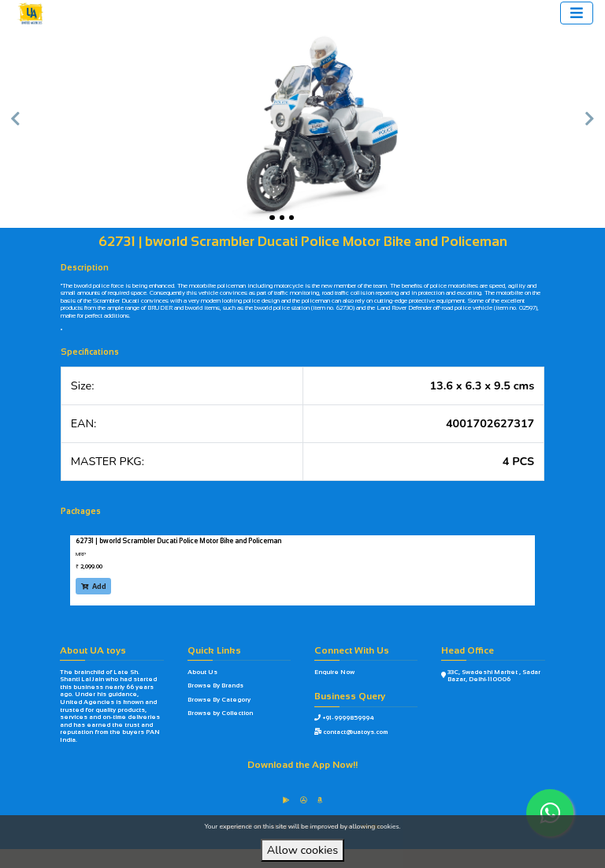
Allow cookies (302, 850)
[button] (15, 127)
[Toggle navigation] (577, 13)
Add (94, 586)
